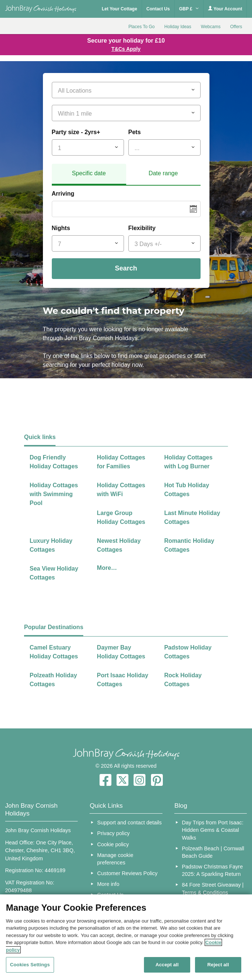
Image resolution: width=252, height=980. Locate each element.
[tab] (89, 175)
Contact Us (158, 9)
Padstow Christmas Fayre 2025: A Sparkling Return (212, 870)
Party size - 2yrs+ (76, 132)
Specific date (89, 173)
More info (108, 884)
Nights (61, 228)
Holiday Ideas (178, 27)
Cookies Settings (30, 965)
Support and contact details (130, 823)
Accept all (167, 965)
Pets (135, 132)
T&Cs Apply (126, 49)
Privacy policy (114, 833)
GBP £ (189, 9)
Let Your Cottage (120, 9)
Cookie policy (113, 844)
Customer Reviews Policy (127, 873)
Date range (163, 173)
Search (126, 268)
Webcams (211, 27)
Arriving (63, 194)
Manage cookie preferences (115, 859)
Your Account (225, 9)
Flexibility (142, 228)
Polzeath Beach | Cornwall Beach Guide (213, 852)
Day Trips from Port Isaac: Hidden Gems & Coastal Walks (212, 830)
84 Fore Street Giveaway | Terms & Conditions (213, 888)
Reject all (218, 965)
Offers (236, 27)
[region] (126, 937)
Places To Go (142, 27)
